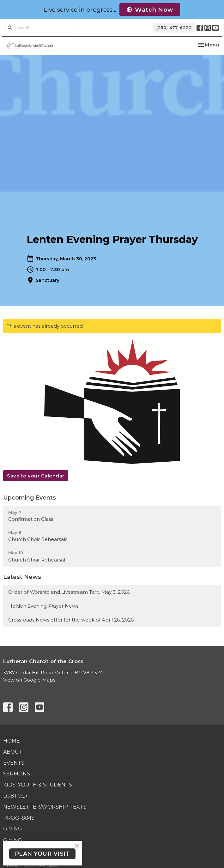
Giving (13, 829)
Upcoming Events (30, 498)
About (13, 752)
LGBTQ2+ (15, 796)
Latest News (22, 577)
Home (12, 741)
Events (14, 763)
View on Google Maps (29, 680)
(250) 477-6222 (174, 27)
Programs (19, 818)
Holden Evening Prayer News (43, 606)
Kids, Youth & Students (38, 785)
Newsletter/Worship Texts (45, 807)
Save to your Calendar (36, 476)
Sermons (17, 774)
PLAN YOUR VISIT (42, 854)
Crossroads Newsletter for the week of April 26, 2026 (71, 620)
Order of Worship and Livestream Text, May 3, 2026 (69, 592)
